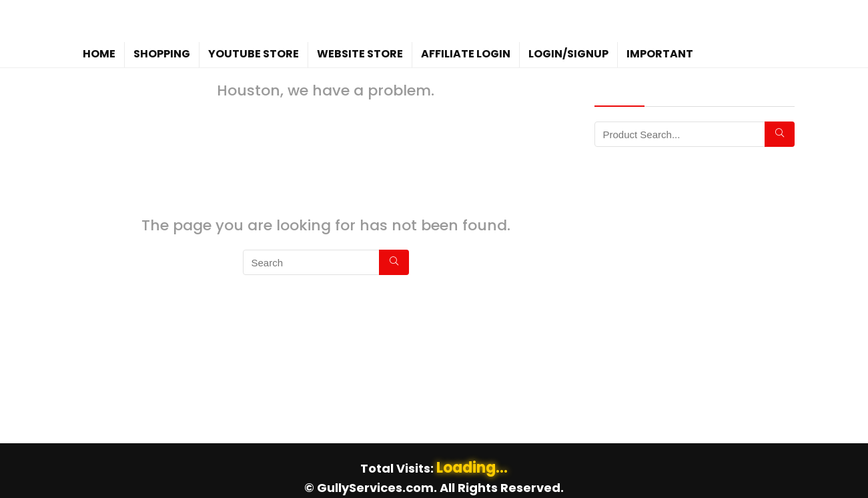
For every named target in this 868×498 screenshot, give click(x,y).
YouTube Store (254, 54)
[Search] (394, 262)
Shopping (162, 54)
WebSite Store (360, 54)
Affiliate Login (466, 54)
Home (99, 54)
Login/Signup (568, 54)
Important (660, 54)
